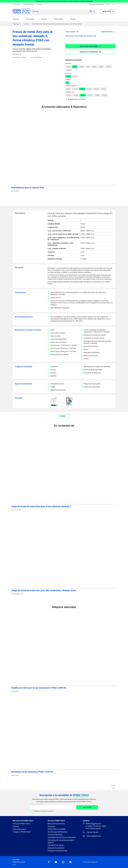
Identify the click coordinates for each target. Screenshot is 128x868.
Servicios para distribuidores (58, 832)
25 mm (104, 89)
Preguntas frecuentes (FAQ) (57, 851)
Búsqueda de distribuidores (97, 4)
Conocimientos (59, 19)
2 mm (68, 67)
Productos (16, 19)
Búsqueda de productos (56, 848)
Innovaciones (30, 19)
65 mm (104, 95)
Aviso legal (16, 4)
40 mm (76, 95)
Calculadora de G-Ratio (56, 845)
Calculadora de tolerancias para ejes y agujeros (61, 841)
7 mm (68, 89)
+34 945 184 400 (91, 832)
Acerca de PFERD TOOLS (21, 824)
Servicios (44, 19)
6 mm (88, 67)
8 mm (94, 67)
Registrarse (87, 807)
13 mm (82, 89)
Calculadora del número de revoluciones (62, 837)
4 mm (81, 67)
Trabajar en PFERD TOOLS (22, 832)
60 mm (97, 95)
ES (113, 4)
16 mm (69, 70)
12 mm (108, 67)
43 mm (83, 95)
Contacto (16, 826)
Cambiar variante (108, 32)
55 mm (90, 95)
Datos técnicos (72, 32)
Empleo (39, 4)
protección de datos (47, 811)
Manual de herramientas (56, 824)
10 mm (101, 67)
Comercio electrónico (55, 835)
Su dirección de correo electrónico (37, 804)
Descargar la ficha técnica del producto (81, 36)
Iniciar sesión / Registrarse (90, 46)
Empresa (73, 19)
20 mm (96, 89)
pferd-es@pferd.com (92, 836)
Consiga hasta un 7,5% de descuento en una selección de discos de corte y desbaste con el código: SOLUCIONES (64, 1)
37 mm (69, 95)
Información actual (19, 829)
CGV (14, 865)
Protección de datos (28, 4)
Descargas (51, 826)
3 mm (75, 67)
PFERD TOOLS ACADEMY (57, 829)
